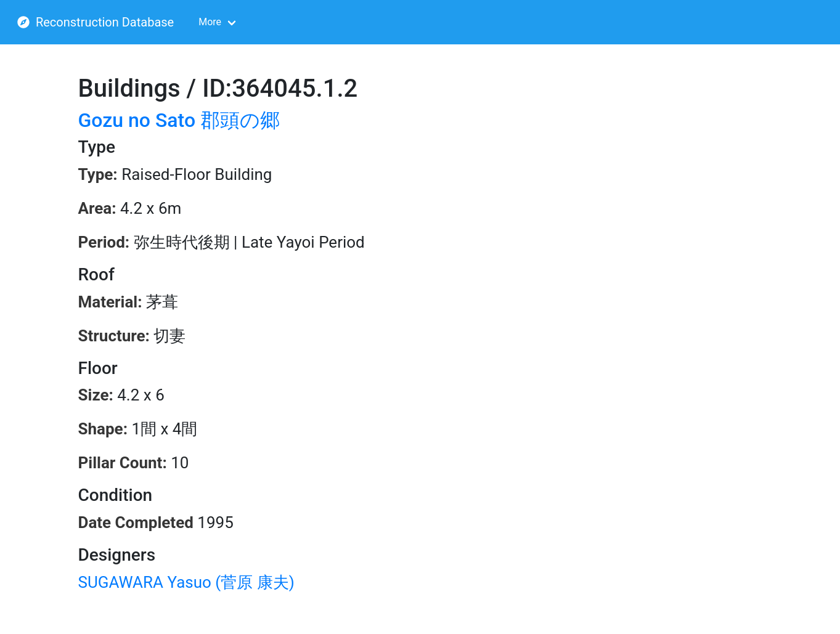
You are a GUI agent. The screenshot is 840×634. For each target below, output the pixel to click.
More (210, 22)
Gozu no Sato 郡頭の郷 (179, 120)
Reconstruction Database (96, 22)
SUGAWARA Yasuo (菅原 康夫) (186, 582)
